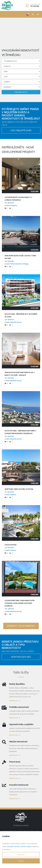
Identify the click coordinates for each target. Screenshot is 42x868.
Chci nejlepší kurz (21, 130)
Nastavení (21, 855)
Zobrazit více (15, 700)
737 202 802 (35, 6)
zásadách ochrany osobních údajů (19, 846)
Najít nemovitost (21, 92)
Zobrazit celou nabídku (21, 626)
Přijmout (21, 861)
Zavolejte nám (35, 4)
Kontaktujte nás (21, 657)
